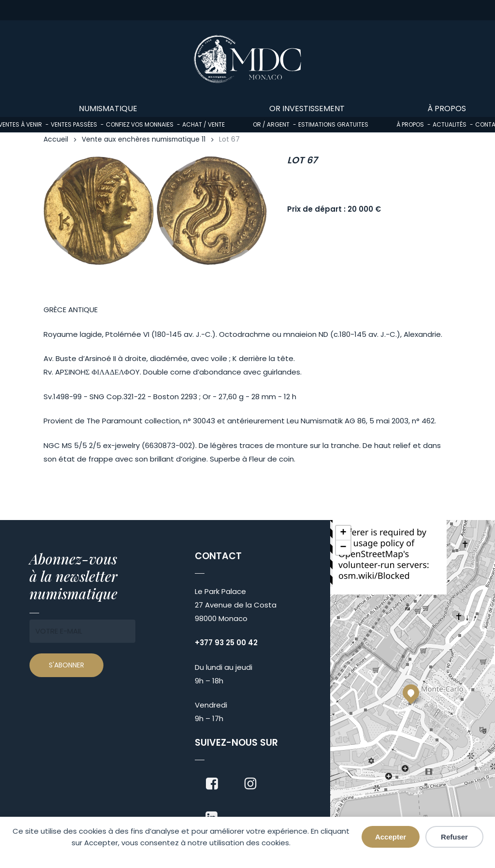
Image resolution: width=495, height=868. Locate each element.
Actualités (450, 124)
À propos (410, 124)
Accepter (391, 837)
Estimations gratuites (333, 124)
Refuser (454, 837)
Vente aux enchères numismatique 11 (144, 139)
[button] (411, 693)
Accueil (56, 139)
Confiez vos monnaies (140, 124)
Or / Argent (271, 124)
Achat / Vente (204, 124)
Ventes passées (74, 124)
